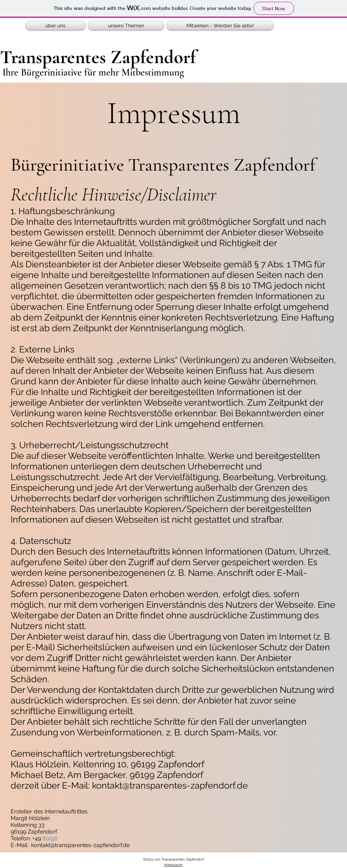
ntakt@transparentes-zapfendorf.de (84, 845)
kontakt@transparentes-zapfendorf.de (170, 785)
